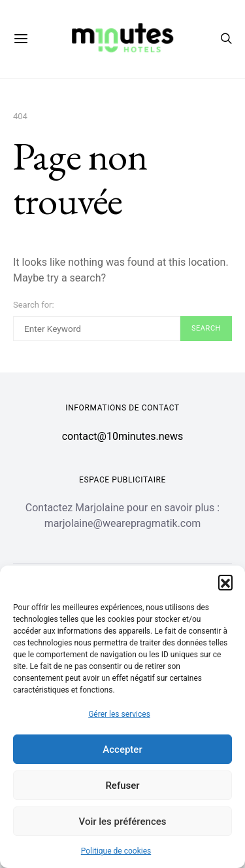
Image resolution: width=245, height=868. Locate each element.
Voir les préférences (123, 822)
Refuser (122, 786)
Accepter (122, 750)
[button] (225, 582)
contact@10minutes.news (123, 436)
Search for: (34, 305)
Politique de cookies (116, 851)
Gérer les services (119, 714)
